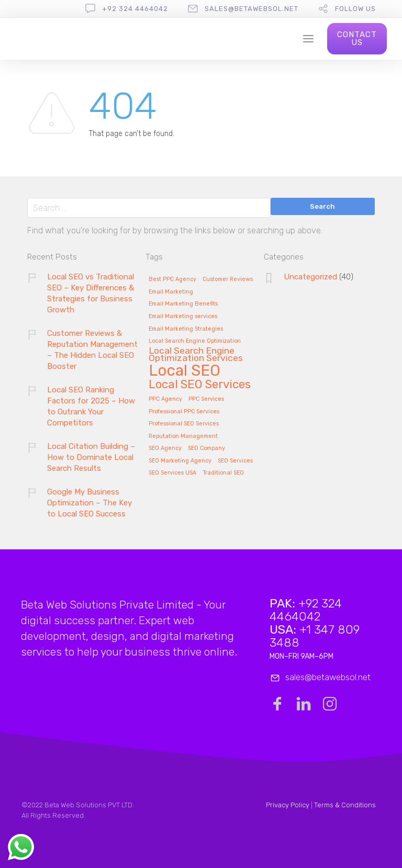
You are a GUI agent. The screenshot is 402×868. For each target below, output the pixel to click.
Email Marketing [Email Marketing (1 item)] (171, 292)
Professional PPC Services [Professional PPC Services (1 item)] (184, 412)
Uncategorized (310, 277)
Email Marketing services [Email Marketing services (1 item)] (183, 317)
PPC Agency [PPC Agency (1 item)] (165, 399)
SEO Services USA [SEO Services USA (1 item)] (172, 473)
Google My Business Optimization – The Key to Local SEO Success (90, 503)
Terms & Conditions (345, 805)
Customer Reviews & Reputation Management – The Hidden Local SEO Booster (92, 350)
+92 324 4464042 (135, 9)
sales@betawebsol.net (252, 9)
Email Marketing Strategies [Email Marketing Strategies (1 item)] (186, 329)
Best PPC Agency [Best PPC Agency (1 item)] (172, 279)
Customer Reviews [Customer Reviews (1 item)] (228, 279)
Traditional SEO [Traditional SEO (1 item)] (223, 473)
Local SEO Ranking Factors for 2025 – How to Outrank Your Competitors (91, 406)
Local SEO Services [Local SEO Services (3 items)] (200, 385)
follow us (355, 9)
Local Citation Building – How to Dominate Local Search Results (91, 457)
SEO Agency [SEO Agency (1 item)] (165, 448)
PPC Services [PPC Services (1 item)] (206, 399)
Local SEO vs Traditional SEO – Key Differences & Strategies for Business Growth (91, 293)
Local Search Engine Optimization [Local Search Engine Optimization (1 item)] (195, 341)
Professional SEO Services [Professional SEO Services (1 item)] (184, 424)
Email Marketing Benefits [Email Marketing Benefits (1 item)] (183, 304)
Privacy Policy (288, 805)
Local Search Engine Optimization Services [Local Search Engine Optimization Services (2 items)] (196, 354)
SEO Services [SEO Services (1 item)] (235, 461)
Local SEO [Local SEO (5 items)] (185, 371)
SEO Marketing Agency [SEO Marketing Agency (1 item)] (180, 461)
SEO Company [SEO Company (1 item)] (206, 448)
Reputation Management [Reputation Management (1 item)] (183, 436)
